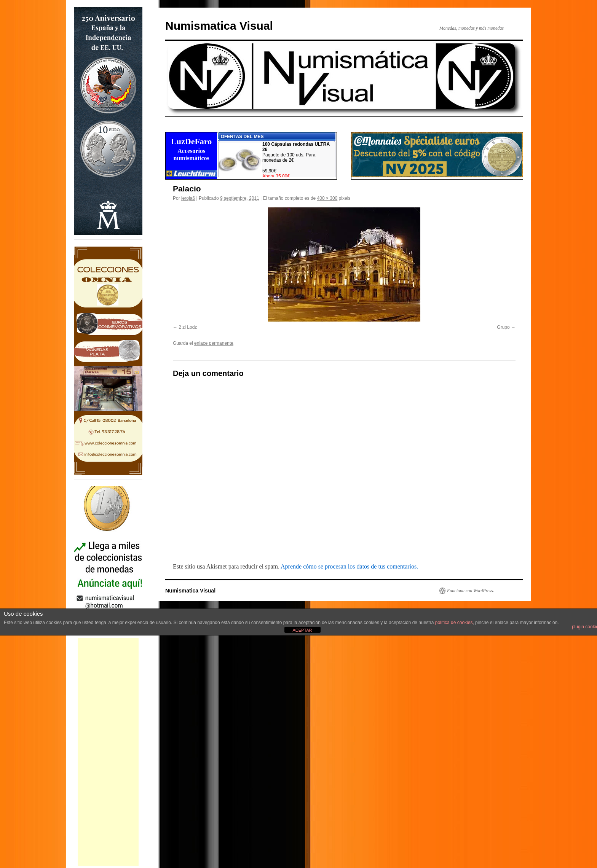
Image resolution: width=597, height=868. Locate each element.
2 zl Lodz (188, 327)
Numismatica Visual (219, 26)
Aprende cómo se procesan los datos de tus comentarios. (349, 566)
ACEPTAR (302, 630)
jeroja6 (188, 198)
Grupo (503, 327)
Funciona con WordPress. (471, 591)
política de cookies (454, 623)
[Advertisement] (108, 752)
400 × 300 (327, 198)
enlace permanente (214, 343)
